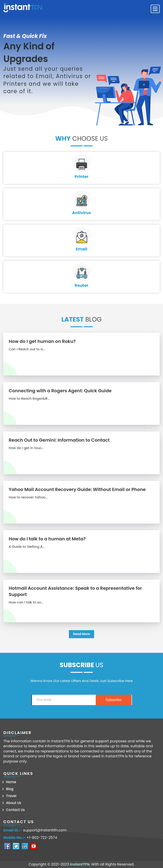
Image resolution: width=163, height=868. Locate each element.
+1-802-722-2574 (42, 838)
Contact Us (15, 810)
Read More (82, 634)
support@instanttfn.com (45, 830)
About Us (14, 803)
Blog (10, 789)
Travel (11, 796)
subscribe (113, 700)
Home (11, 782)
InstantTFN (80, 864)
